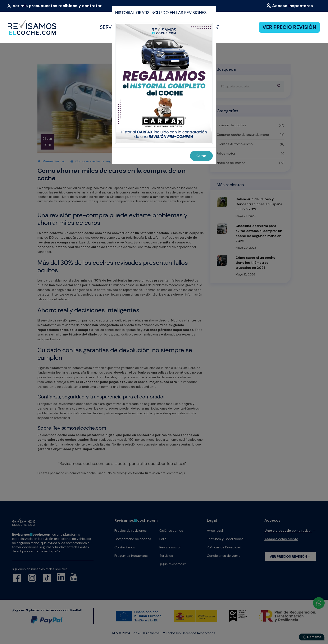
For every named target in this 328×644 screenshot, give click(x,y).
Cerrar (201, 156)
